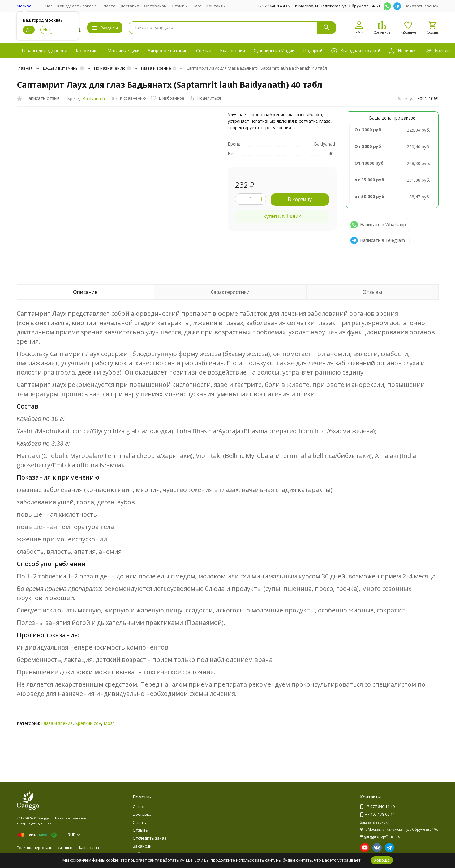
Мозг (109, 723)
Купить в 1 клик (282, 216)
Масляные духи (123, 51)
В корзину (300, 199)
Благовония (232, 51)
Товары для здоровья (44, 51)
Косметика (87, 51)
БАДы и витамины (61, 68)
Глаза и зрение (156, 68)
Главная (25, 68)
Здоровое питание (168, 51)
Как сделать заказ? (76, 6)
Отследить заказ (150, 838)
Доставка (130, 6)
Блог (197, 6)
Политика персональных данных (45, 847)
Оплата (108, 6)
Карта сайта (89, 847)
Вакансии (142, 846)
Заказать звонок (422, 6)
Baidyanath (94, 98)
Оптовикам (155, 6)
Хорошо (382, 860)
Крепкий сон (88, 723)
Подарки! (313, 51)
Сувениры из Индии (274, 51)
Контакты (216, 6)
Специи (204, 51)
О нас (47, 6)
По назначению (110, 68)
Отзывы (180, 6)
